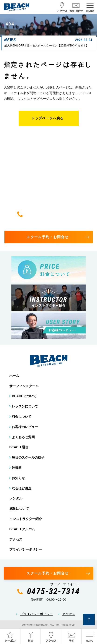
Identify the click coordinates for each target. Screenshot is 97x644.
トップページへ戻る (48, 118)
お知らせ (18, 478)
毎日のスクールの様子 (28, 457)
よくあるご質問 (23, 437)
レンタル (16, 498)
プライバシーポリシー (26, 549)
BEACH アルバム (22, 529)
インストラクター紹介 (26, 519)
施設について (19, 509)
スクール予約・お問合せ (47, 237)
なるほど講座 (22, 488)
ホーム (14, 376)
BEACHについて (24, 396)
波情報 (17, 468)
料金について (22, 417)
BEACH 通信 (19, 447)
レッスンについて (25, 406)
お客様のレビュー (25, 427)
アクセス (16, 539)
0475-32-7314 (54, 214)
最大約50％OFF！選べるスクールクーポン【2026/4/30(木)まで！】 (46, 46)
